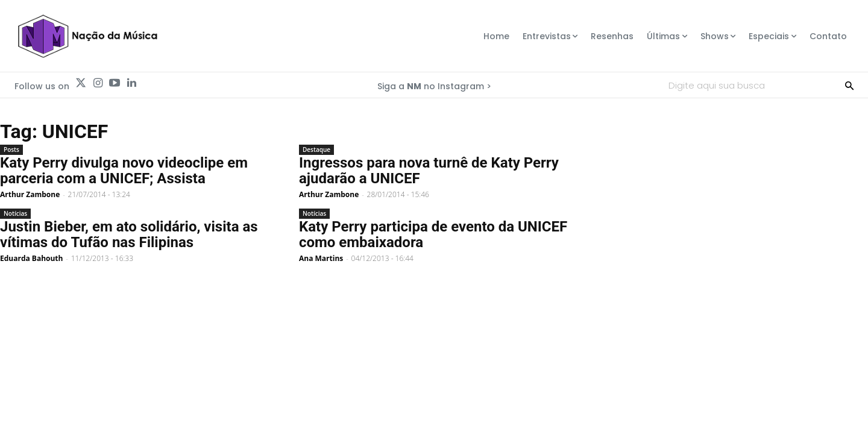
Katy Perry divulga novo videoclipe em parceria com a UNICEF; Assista (124, 171)
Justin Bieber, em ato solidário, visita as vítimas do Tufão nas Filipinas (129, 234)
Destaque (316, 149)
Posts (11, 149)
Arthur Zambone (30, 194)
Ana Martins (321, 258)
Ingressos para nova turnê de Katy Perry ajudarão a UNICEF (429, 171)
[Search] (849, 85)
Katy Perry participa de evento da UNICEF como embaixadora (433, 234)
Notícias (15, 213)
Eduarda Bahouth (31, 258)
